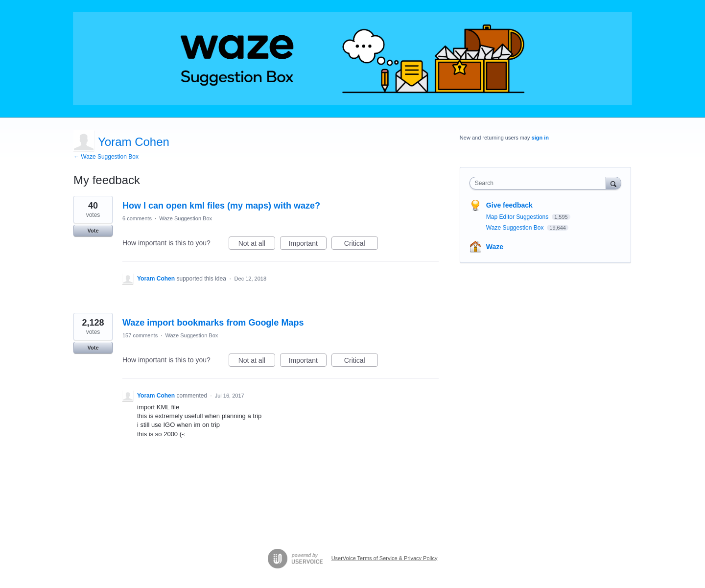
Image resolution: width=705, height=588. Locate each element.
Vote (93, 231)
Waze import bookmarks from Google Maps (213, 323)
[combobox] (540, 183)
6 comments (137, 218)
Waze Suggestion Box (186, 218)
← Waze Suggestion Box (106, 157)
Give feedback (509, 205)
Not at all (257, 245)
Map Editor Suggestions (518, 217)
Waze (495, 247)
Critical (361, 245)
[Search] (613, 183)
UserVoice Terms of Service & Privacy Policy (385, 558)
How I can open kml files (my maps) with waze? (221, 206)
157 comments (140, 335)
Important (308, 245)
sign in (540, 138)
